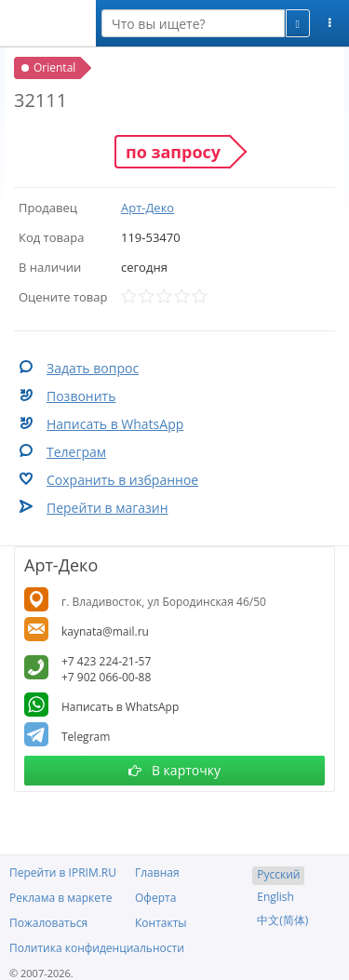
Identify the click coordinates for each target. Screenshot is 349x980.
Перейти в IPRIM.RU (63, 873)
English (275, 897)
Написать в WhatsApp (115, 424)
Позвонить (81, 396)
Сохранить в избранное (122, 480)
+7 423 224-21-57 (106, 661)
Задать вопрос (93, 368)
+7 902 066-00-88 (106, 677)
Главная (157, 873)
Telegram (86, 737)
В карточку (174, 770)
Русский (278, 874)
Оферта (155, 898)
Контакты (161, 923)
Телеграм (76, 452)
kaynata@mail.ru (105, 631)
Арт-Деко (148, 208)
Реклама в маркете (60, 898)
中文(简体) (282, 920)
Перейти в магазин (107, 508)
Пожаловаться (48, 923)
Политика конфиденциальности (97, 948)
